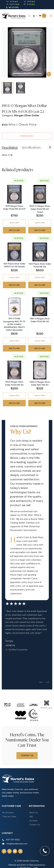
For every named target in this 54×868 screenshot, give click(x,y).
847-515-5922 (14, 7)
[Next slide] (47, 682)
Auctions (33, 821)
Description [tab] (10, 147)
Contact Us (27, 755)
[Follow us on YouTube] (15, 851)
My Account (8, 813)
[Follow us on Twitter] (20, 851)
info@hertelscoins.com (17, 844)
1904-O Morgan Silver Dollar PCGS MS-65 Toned (40, 209)
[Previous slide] (41, 682)
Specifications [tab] (31, 147)
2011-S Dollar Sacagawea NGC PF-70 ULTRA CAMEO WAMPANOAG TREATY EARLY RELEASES (14, 324)
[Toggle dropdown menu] (50, 147)
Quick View (14, 223)
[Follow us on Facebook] (4, 851)
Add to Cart (14, 230)
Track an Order (9, 817)
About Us (34, 813)
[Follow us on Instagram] (10, 851)
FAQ (31, 817)
